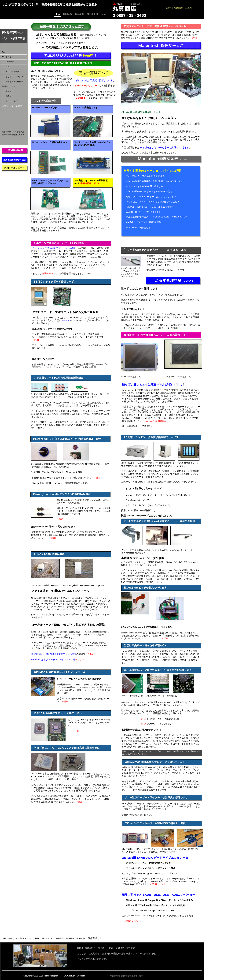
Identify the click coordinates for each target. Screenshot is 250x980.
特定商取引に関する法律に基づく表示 (127, 976)
